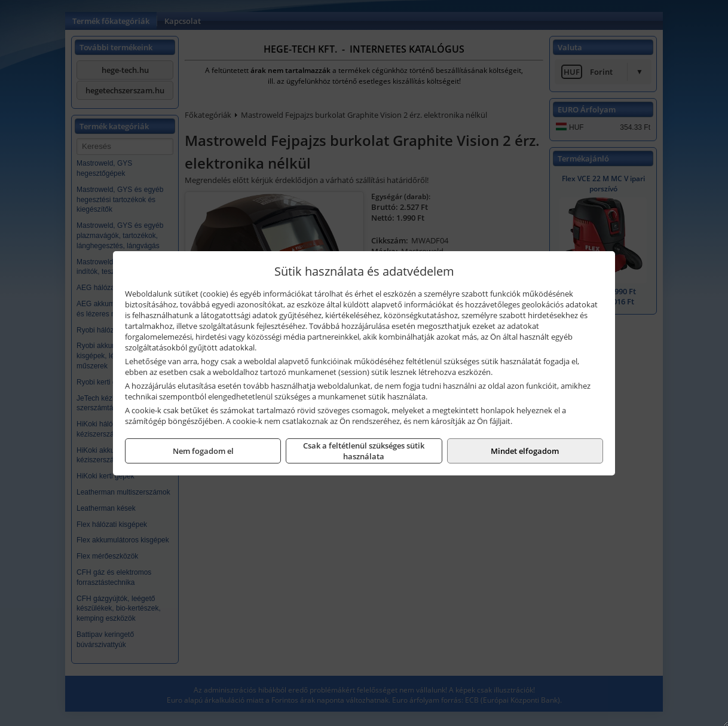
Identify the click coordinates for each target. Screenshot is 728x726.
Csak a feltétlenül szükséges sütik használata (364, 451)
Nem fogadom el (203, 451)
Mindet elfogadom (525, 451)
